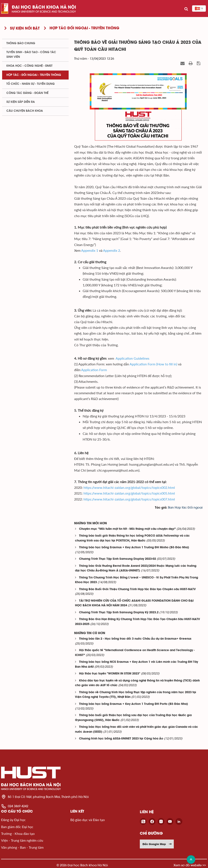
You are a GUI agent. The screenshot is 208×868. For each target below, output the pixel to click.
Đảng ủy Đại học (13, 820)
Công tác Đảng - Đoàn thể (27, 93)
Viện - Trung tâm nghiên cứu (22, 840)
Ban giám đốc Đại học (17, 827)
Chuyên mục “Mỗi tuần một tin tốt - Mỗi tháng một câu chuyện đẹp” (127, 529)
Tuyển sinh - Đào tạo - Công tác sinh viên (31, 54)
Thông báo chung (21, 43)
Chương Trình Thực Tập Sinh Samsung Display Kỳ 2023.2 (119, 613)
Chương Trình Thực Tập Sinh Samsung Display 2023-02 (117, 559)
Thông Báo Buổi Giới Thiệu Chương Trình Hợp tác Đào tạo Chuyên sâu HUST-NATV (137, 589)
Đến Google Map (157, 844)
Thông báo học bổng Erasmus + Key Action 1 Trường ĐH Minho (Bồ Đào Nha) (134, 548)
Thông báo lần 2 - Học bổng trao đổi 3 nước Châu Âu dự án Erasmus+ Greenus (135, 639)
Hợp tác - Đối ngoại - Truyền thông (34, 75)
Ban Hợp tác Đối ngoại (185, 508)
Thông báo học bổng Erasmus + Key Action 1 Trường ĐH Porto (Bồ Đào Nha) (134, 704)
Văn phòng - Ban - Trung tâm (22, 847)
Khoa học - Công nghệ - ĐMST (29, 66)
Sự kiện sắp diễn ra (21, 102)
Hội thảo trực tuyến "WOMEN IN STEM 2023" (110, 674)
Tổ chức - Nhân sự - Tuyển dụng (31, 84)
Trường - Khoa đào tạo (18, 833)
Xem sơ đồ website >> (190, 865)
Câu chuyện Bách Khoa (25, 111)
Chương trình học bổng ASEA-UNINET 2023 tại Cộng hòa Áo (121, 739)
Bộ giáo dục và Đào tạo (88, 820)
